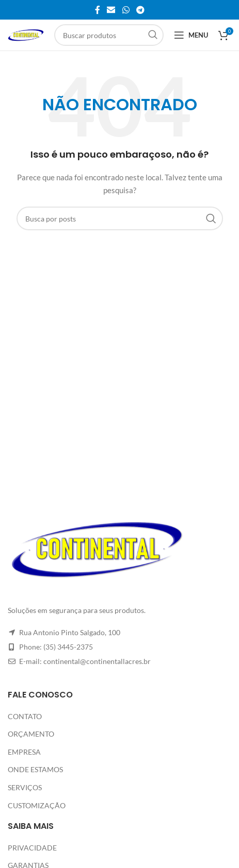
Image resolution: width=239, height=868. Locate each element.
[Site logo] (26, 34)
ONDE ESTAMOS (35, 769)
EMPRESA (24, 752)
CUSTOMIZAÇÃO (37, 805)
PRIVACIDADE (32, 848)
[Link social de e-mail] (111, 10)
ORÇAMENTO (31, 734)
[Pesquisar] (109, 35)
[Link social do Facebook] (98, 10)
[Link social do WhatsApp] (126, 10)
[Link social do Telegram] (140, 10)
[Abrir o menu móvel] (191, 35)
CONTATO (25, 716)
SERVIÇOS (25, 787)
